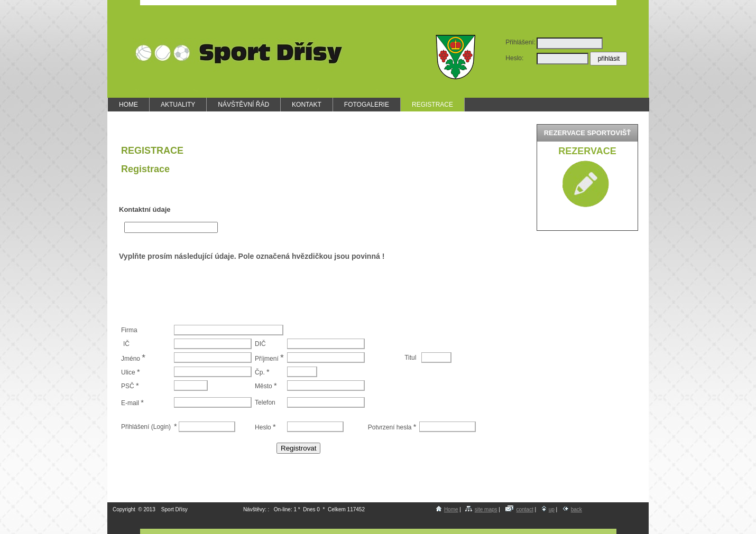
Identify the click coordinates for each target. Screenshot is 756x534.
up (548, 509)
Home (447, 509)
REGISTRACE (432, 105)
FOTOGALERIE (367, 105)
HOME (128, 105)
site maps (481, 509)
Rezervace (587, 151)
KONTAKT (307, 105)
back (573, 509)
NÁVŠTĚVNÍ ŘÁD (243, 105)
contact (519, 509)
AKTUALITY (178, 105)
